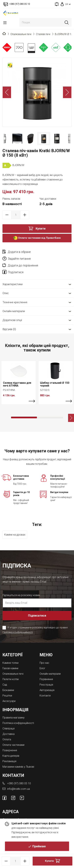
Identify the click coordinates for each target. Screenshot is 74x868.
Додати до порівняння (23, 265)
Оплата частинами (13, 745)
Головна (4, 34)
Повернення (10, 750)
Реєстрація (46, 685)
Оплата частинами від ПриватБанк (37, 238)
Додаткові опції (12, 320)
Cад (5, 685)
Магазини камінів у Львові (18, 767)
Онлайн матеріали (14, 311)
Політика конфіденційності (18, 632)
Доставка (8, 734)
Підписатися (37, 616)
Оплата (7, 739)
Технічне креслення (15, 302)
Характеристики (13, 284)
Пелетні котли (11, 679)
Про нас (44, 663)
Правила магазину (14, 718)
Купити (41, 228)
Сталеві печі (43, 34)
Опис (6, 293)
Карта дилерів (11, 756)
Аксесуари (9, 701)
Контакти (45, 696)
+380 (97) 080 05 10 (19, 783)
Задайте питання (19, 259)
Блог (42, 668)
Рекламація (9, 761)
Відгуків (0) (9, 329)
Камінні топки (10, 663)
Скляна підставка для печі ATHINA (17, 384)
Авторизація (47, 690)
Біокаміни (8, 690)
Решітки (7, 696)
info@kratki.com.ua (19, 789)
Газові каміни (10, 668)
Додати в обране (19, 252)
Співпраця (8, 728)
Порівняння (46, 679)
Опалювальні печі (21, 34)
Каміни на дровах (15, 535)
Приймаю (39, 846)
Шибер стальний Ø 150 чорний (55, 384)
